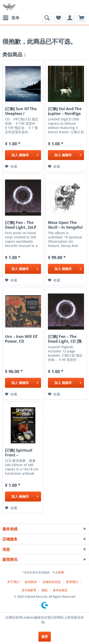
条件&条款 (60, 590)
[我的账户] (70, 18)
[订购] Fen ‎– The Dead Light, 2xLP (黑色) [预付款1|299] (23, 225)
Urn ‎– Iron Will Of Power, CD (21, 339)
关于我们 (13, 582)
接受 (45, 637)
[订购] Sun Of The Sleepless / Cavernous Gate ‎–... (21, 111)
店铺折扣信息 (52, 582)
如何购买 (31, 582)
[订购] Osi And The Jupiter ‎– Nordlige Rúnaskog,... (65, 111)
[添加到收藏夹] (11, 166)
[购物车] (81, 18)
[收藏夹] (58, 18)
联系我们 (72, 582)
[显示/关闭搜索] (47, 18)
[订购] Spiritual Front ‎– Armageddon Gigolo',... (19, 453)
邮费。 (62, 572)
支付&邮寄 (29, 590)
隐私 (45, 590)
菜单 (11, 17)
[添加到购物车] (23, 155)
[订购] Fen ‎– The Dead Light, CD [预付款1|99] (65, 339)
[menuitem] (11, 18)
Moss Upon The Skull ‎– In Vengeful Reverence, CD (65, 225)
